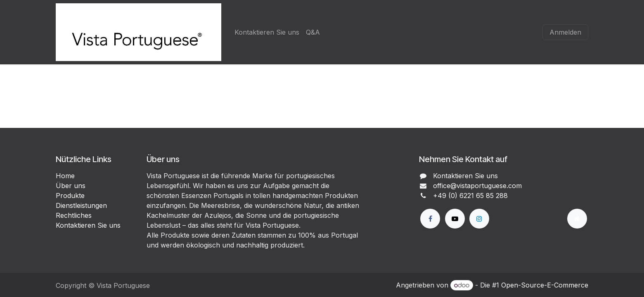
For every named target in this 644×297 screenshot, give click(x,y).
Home (65, 176)
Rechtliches (74, 215)
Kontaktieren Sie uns (88, 225)
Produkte (70, 196)
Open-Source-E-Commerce (545, 285)
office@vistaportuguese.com (477, 186)
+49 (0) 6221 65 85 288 (470, 196)
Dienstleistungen (81, 205)
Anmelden (565, 32)
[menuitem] (267, 32)
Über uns (71, 186)
